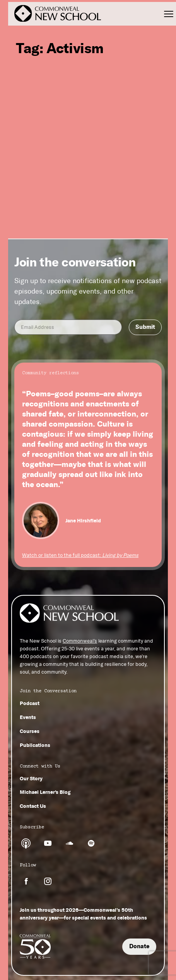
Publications (35, 745)
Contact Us (33, 806)
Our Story (31, 778)
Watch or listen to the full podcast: (80, 555)
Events (28, 717)
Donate (139, 946)
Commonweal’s (80, 641)
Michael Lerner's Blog (45, 792)
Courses (30, 731)
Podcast (30, 703)
